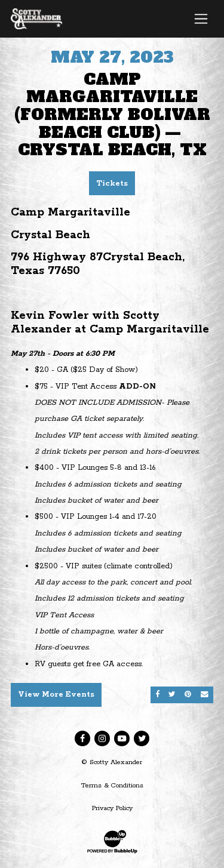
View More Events (56, 695)
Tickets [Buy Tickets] (112, 184)
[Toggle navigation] (201, 19)
